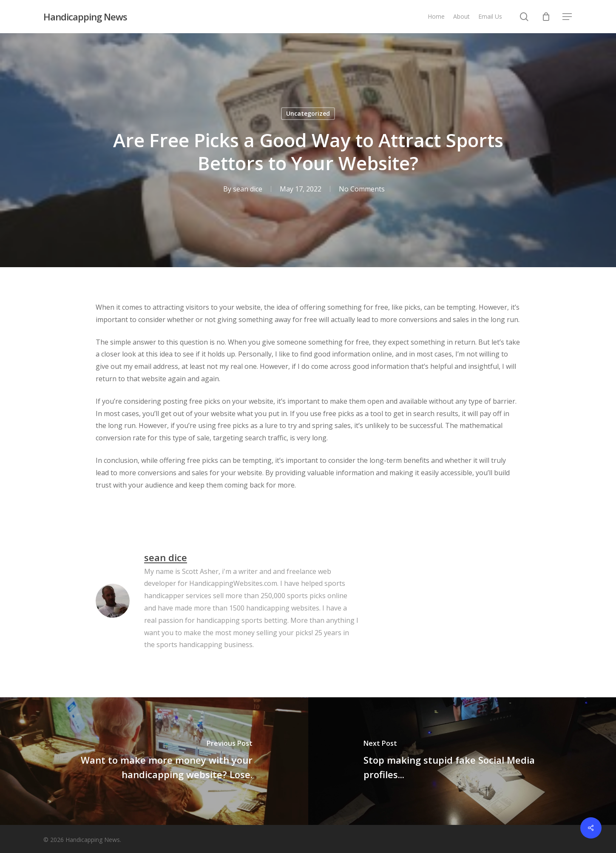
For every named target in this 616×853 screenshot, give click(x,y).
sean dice (248, 189)
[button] (568, 17)
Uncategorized (308, 113)
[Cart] (546, 17)
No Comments (362, 189)
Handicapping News (85, 17)
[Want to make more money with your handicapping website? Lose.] (154, 761)
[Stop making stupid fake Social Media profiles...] (462, 761)
